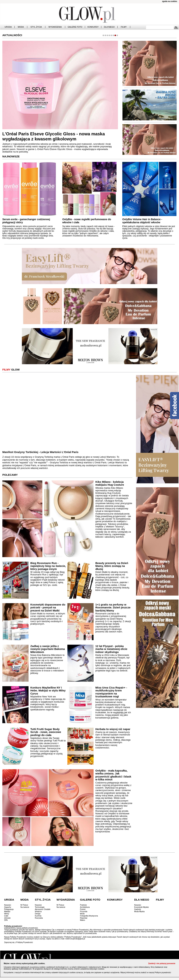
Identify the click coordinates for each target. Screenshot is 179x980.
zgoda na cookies (170, 1)
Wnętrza (38, 912)
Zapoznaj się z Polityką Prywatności (19, 942)
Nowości (8, 905)
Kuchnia (38, 916)
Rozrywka (39, 918)
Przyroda (84, 912)
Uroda (8, 27)
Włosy (7, 914)
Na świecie (25, 907)
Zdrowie (7, 918)
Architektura (85, 907)
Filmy (124, 27)
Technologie (40, 907)
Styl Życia (36, 27)
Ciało (6, 916)
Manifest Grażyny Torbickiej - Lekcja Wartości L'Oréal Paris (40, 452)
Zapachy (8, 907)
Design (38, 914)
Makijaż (7, 912)
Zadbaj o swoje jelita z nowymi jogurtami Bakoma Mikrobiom (48, 649)
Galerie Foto (75, 27)
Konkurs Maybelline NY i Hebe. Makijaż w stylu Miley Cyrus (48, 691)
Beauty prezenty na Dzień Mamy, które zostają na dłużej (112, 566)
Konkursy (93, 27)
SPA (6, 920)
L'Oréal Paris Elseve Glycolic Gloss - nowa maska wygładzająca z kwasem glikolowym (54, 136)
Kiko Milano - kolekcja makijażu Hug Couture (110, 483)
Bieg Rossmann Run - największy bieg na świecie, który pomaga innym (48, 566)
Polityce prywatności (163, 973)
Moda (21, 27)
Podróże (83, 905)
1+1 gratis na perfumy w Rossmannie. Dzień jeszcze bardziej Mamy (113, 607)
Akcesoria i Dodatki (43, 909)
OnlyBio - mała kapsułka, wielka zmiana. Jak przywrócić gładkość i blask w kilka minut (113, 775)
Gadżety (138, 909)
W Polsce (24, 905)
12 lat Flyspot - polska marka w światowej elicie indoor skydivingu (111, 649)
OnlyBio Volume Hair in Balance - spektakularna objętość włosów (142, 221)
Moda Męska (139, 912)
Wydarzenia (55, 27)
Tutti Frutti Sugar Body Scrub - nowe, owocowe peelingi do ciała (46, 732)
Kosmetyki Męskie (142, 907)
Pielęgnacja (9, 909)
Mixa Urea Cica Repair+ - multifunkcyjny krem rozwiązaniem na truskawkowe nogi (111, 692)
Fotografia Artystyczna (89, 916)
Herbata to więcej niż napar (113, 729)
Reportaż (84, 918)
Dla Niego (109, 27)
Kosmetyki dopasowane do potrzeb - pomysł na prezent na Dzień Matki (48, 607)
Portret (83, 909)
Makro (83, 920)
